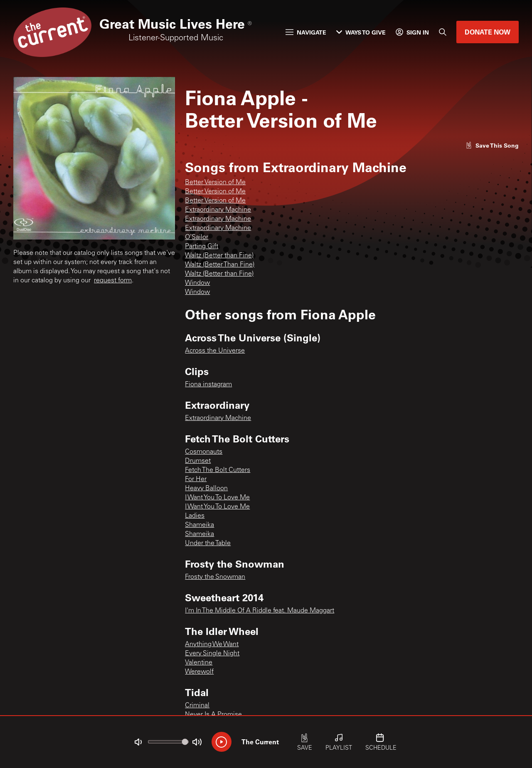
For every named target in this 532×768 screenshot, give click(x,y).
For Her (196, 479)
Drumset (198, 461)
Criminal (197, 706)
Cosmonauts (204, 452)
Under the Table (208, 543)
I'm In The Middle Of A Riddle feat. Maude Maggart (260, 611)
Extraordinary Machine (218, 210)
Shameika (199, 525)
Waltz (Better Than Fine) (220, 265)
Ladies (195, 516)
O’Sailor (197, 237)
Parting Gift (202, 247)
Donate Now (488, 32)
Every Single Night (212, 654)
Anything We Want (212, 645)
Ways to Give (361, 32)
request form (113, 281)
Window (197, 283)
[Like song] (492, 145)
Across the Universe (215, 351)
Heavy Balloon (206, 489)
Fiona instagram (208, 385)
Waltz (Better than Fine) (219, 256)
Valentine (199, 663)
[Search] (443, 32)
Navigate (306, 32)
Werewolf (199, 672)
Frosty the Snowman (215, 577)
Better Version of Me (215, 183)
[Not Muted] (138, 742)
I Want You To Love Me (217, 498)
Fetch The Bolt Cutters (218, 470)
